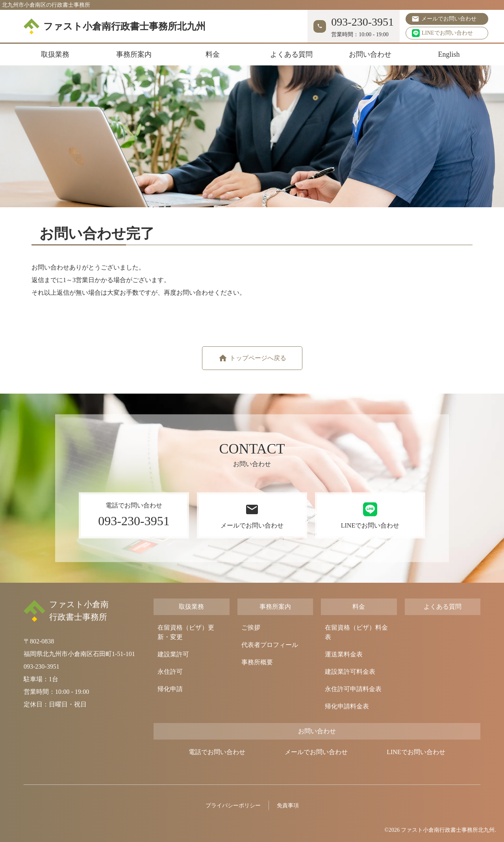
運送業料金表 (344, 654)
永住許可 (170, 672)
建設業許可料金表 (350, 672)
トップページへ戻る (258, 358)
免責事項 (288, 806)
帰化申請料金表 (347, 706)
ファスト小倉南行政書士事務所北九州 (115, 26)
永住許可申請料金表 (353, 689)
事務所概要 (257, 662)
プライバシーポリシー (233, 806)
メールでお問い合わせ (449, 19)
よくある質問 (291, 54)
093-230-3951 (42, 666)
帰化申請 (170, 689)
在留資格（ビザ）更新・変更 (186, 632)
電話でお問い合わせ (217, 752)
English (449, 54)
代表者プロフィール (270, 645)
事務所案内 (134, 54)
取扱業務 (55, 54)
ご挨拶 (251, 627)
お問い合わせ (370, 54)
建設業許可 (173, 654)
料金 (213, 54)
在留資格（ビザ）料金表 (356, 632)
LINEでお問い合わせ (442, 33)
